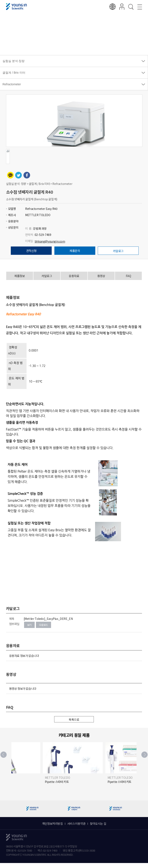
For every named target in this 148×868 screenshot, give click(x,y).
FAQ (128, 276)
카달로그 (118, 251)
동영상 (101, 276)
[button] (144, 755)
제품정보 (20, 276)
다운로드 (43, 625)
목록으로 (74, 719)
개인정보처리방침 (52, 823)
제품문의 (75, 251)
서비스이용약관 (76, 823)
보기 (29, 625)
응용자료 (74, 276)
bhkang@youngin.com (50, 241)
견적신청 (31, 251)
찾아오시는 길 (98, 823)
